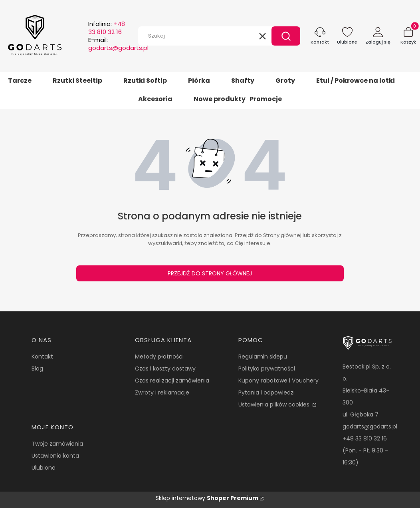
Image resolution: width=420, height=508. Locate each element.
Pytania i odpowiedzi (266, 392)
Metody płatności (159, 357)
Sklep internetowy (207, 498)
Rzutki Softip (145, 81)
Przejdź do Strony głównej (210, 273)
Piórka (199, 81)
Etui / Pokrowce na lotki (356, 81)
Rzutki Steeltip (77, 81)
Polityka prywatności (267, 369)
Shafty (243, 81)
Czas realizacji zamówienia (172, 381)
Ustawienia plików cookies (275, 404)
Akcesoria (155, 99)
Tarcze (20, 81)
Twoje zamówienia (57, 444)
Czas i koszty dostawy (165, 369)
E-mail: (118, 44)
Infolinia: (107, 28)
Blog (37, 369)
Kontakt (42, 357)
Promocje (266, 99)
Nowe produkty (220, 99)
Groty (285, 81)
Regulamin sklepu (263, 357)
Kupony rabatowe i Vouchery (278, 381)
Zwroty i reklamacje (162, 392)
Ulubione (44, 468)
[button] (286, 36)
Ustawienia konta (55, 456)
